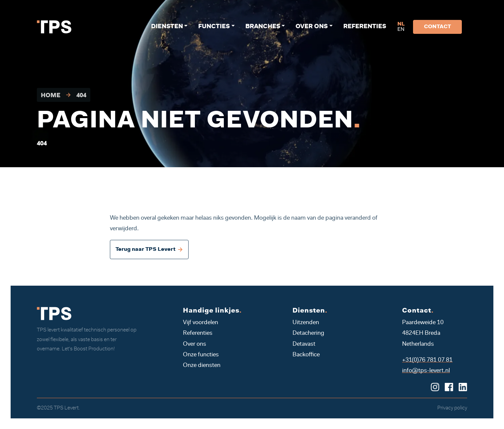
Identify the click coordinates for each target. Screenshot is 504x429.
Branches (263, 27)
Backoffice (306, 355)
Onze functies (201, 355)
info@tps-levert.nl (426, 371)
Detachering (308, 333)
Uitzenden (306, 323)
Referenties (365, 27)
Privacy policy (452, 408)
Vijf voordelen (201, 323)
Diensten (167, 27)
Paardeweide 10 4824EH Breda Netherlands (423, 334)
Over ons (312, 27)
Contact (437, 27)
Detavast (304, 344)
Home (51, 96)
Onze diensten (202, 366)
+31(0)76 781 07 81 (427, 360)
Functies (214, 27)
